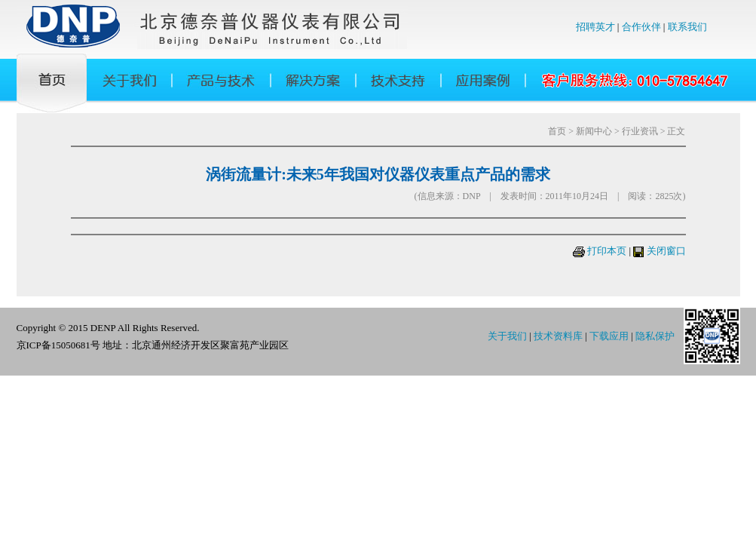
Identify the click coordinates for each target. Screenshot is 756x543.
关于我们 (507, 336)
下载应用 (609, 336)
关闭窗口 (666, 251)
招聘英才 (595, 27)
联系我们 (687, 27)
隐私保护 (655, 336)
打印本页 (607, 251)
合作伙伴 (641, 27)
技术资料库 (558, 336)
